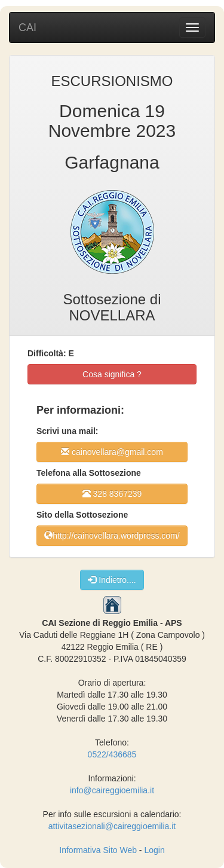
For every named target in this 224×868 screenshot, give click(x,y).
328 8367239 (112, 493)
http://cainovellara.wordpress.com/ (112, 535)
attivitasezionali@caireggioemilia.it (112, 826)
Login (154, 850)
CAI (27, 27)
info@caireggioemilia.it (112, 790)
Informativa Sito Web (98, 850)
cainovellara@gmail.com (112, 452)
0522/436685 (112, 754)
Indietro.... (112, 580)
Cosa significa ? (112, 374)
